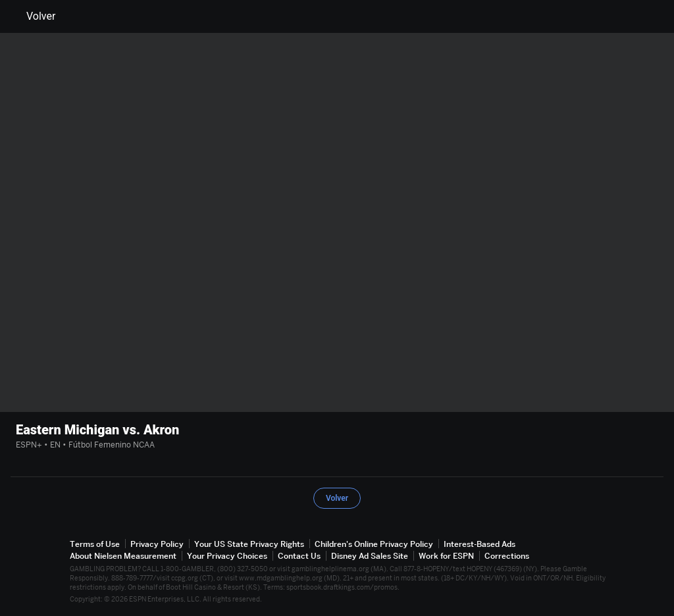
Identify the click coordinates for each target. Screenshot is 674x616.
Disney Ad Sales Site (370, 556)
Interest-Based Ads (480, 544)
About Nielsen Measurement (123, 556)
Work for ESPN (446, 556)
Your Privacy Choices (227, 556)
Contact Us (299, 556)
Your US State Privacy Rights (249, 544)
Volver (33, 16)
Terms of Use (95, 544)
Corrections (507, 556)
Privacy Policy (157, 544)
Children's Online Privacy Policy (374, 544)
